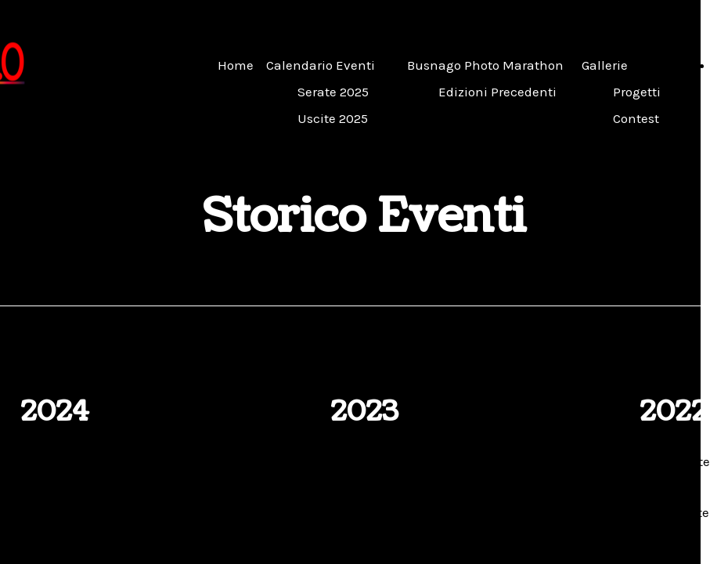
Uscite (72, 512)
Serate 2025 (333, 92)
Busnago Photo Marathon (485, 65)
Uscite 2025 (333, 118)
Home (236, 65)
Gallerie (605, 65)
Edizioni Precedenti (497, 92)
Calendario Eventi (321, 65)
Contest (636, 118)
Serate (71, 461)
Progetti (637, 92)
